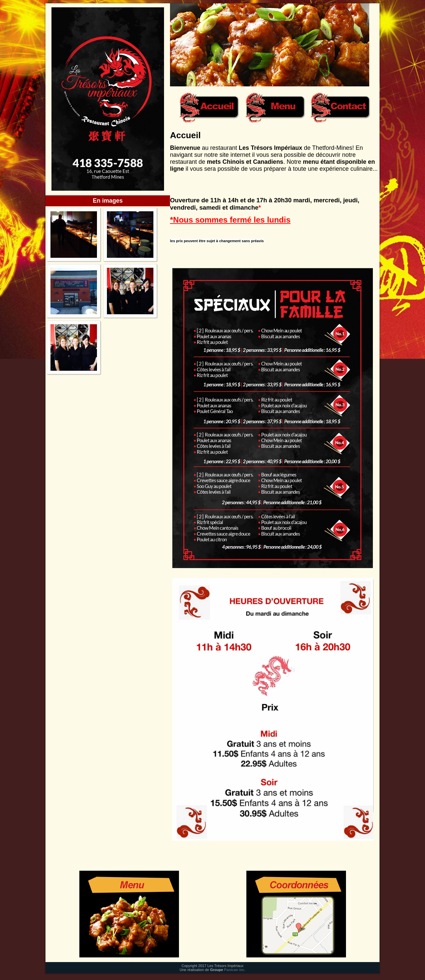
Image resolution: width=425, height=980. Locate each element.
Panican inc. (235, 970)
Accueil (185, 135)
